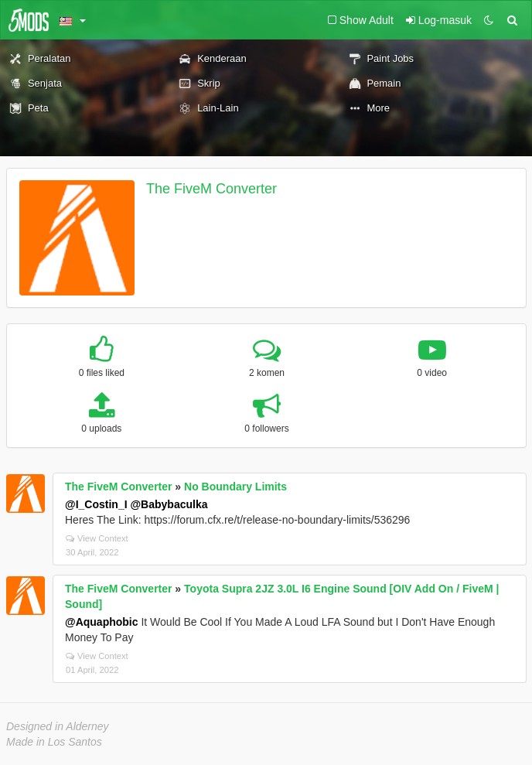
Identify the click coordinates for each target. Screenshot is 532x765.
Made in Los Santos (54, 742)
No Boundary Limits (235, 487)
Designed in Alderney (58, 726)
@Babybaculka (169, 504)
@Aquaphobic (102, 622)
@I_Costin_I (96, 504)
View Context (97, 538)
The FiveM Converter (211, 189)
